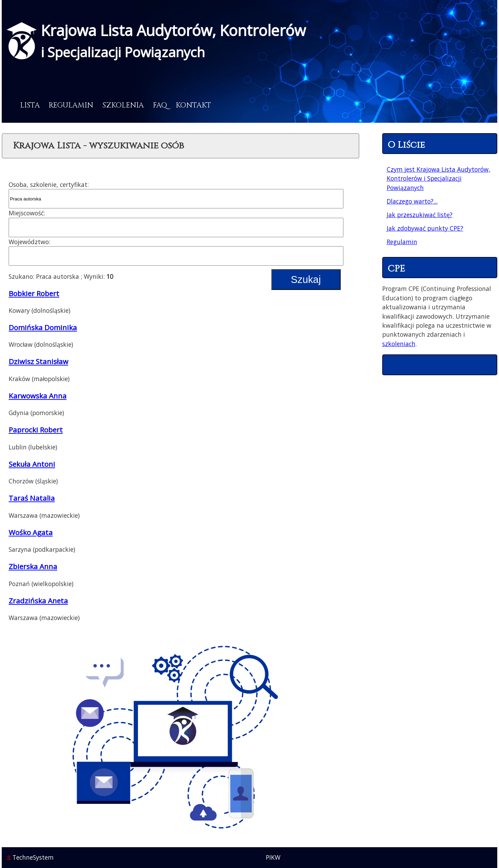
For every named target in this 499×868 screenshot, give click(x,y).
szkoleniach (399, 344)
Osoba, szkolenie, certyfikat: (49, 184)
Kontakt (193, 105)
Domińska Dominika (43, 327)
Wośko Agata (31, 532)
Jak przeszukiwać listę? (420, 215)
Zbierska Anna (33, 566)
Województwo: (29, 242)
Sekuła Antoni (32, 464)
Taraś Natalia (32, 498)
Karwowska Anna (38, 396)
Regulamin (71, 105)
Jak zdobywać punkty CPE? (425, 228)
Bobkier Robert (34, 293)
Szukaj (306, 280)
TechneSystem (30, 857)
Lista (30, 105)
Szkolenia (123, 105)
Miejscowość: (27, 213)
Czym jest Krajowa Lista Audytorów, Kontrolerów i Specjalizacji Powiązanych (439, 178)
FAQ (160, 105)
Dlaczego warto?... (412, 201)
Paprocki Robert (36, 430)
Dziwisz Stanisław (38, 361)
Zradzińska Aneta (38, 601)
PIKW (273, 857)
